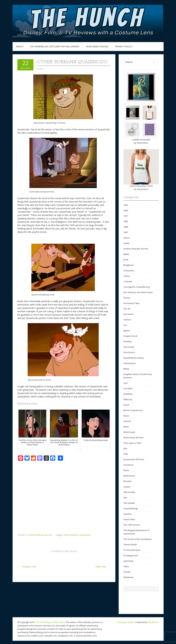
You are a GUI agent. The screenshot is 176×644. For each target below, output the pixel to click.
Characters (129, 270)
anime (126, 243)
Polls (126, 454)
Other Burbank (71, 535)
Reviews (128, 481)
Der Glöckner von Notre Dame (138, 292)
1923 (126, 205)
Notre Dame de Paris (134, 438)
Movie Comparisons (133, 410)
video (126, 566)
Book (126, 260)
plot (125, 448)
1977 (126, 216)
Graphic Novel (130, 336)
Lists (126, 383)
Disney (127, 298)
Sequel (127, 487)
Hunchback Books (97, 46)
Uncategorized (131, 555)
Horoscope (129, 347)
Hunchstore (142, 143)
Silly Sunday (129, 492)
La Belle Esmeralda (141, 140)
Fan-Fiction (129, 314)
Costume (128, 281)
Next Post (102, 567)
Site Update (129, 503)
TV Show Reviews (132, 550)
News (126, 427)
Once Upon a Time (132, 443)
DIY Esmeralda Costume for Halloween (55, 46)
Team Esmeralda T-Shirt (141, 186)
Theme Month (130, 545)
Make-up (128, 399)
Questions (129, 465)
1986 (126, 227)
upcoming (128, 561)
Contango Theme (126, 622)
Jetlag (126, 369)
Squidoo (128, 514)
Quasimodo (85, 535)
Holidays (128, 341)
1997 (126, 232)
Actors (126, 238)
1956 (126, 210)
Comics (127, 276)
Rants (126, 470)
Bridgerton (129, 265)
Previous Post (27, 567)
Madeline (128, 394)
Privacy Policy (124, 46)
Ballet (126, 254)
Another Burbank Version (40, 535)
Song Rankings (131, 508)
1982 (126, 221)
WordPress (153, 622)
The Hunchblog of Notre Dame (51, 622)
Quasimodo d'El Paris (134, 459)
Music (126, 416)
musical (127, 421)
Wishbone (128, 577)
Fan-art (127, 309)
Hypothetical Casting (133, 358)
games (127, 331)
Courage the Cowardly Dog (136, 287)
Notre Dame (129, 432)
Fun (125, 325)
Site (125, 498)
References (129, 476)
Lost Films (128, 388)
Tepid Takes (129, 519)
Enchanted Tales (132, 303)
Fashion (127, 320)
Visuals (127, 572)
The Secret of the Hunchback (138, 539)
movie (126, 405)
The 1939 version (132, 525)
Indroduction (130, 363)
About (20, 46)
